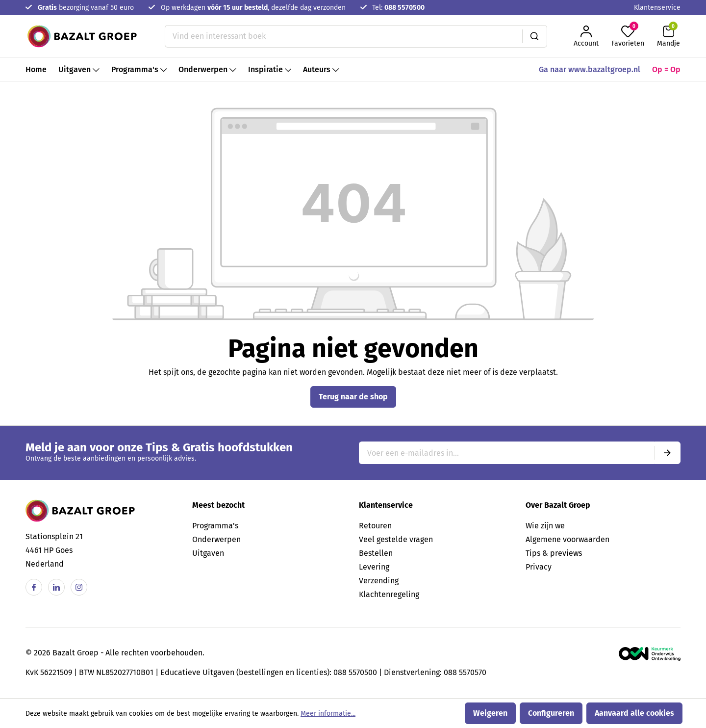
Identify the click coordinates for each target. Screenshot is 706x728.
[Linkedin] (56, 587)
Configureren (551, 713)
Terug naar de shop (353, 397)
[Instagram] (79, 587)
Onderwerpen (216, 539)
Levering (374, 567)
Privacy (539, 567)
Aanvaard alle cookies (634, 713)
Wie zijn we (545, 526)
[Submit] (667, 453)
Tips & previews (554, 553)
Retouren (375, 526)
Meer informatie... (328, 714)
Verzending (379, 581)
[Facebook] (34, 587)
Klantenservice (657, 8)
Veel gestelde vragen (396, 539)
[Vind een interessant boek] (344, 36)
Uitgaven (208, 553)
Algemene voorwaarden (567, 539)
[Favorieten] (628, 36)
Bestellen (376, 553)
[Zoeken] (535, 36)
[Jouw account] (586, 36)
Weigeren (490, 713)
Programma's (215, 526)
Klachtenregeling (389, 594)
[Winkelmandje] (668, 36)
